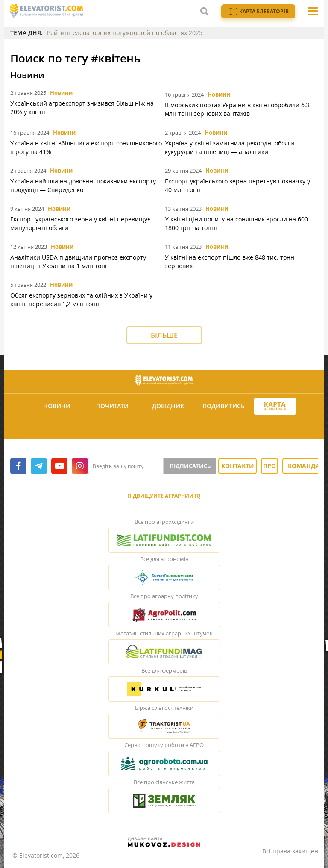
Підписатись (190, 466)
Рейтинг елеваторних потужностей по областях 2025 (125, 33)
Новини (61, 93)
